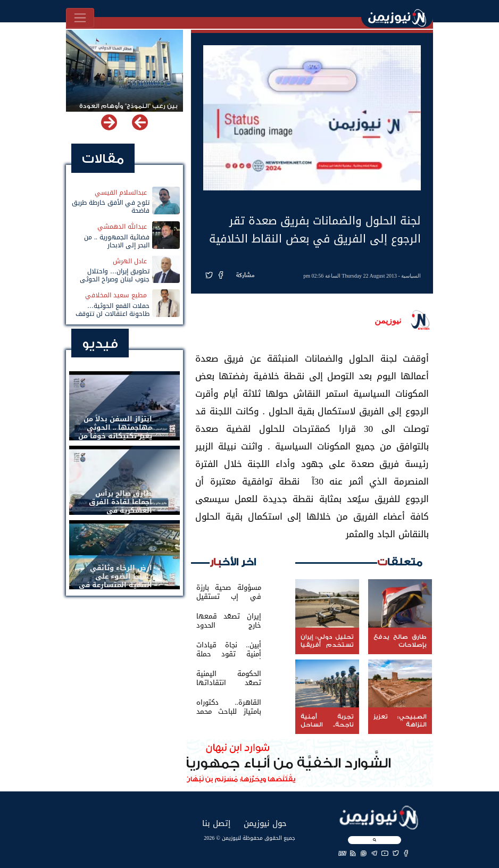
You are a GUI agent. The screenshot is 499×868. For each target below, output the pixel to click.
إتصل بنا (216, 823)
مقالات (103, 159)
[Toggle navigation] (80, 18)
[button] (109, 122)
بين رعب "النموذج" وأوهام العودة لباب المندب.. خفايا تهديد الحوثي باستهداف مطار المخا (128, 111)
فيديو (100, 344)
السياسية (411, 276)
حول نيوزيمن (265, 823)
